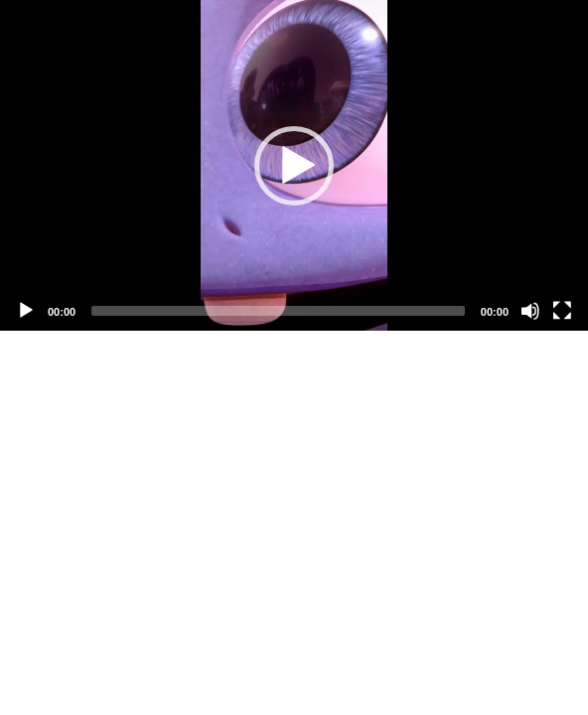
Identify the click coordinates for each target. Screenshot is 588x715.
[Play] (26, 311)
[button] (294, 166)
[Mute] (530, 311)
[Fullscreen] (562, 311)
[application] (294, 165)
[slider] (278, 311)
